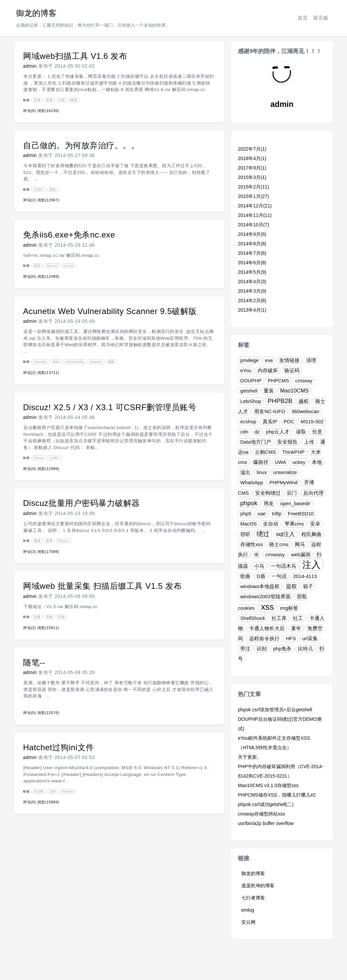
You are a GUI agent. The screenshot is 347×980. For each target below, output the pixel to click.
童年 (296, 628)
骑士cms (279, 544)
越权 (304, 401)
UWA (281, 462)
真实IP (270, 422)
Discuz (39, 458)
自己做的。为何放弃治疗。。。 (81, 145)
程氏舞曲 (311, 534)
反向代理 (313, 493)
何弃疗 (39, 190)
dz (257, 432)
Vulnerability (74, 362)
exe (269, 360)
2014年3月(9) (252, 291)
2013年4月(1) (252, 310)
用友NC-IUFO (270, 411)
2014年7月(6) (252, 253)
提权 (291, 586)
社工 (298, 618)
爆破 (37, 541)
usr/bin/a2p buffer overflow (266, 823)
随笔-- (34, 662)
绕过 (263, 534)
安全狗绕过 (268, 493)
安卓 (315, 524)
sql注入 (285, 534)
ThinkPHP (293, 452)
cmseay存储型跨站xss (261, 814)
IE (257, 555)
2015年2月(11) (253, 187)
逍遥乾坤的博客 (258, 886)
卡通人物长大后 (267, 628)
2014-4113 (305, 576)
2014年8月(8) (252, 244)
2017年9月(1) (252, 168)
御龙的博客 (36, 13)
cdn (244, 432)
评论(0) (29, 276)
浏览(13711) (48, 373)
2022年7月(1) (252, 149)
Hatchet (68, 792)
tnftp (277, 514)
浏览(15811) (48, 628)
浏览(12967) (48, 200)
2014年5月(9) (252, 272)
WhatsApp (252, 483)
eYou (246, 371)
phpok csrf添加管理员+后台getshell (275, 710)
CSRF (54, 458)
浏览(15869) (48, 802)
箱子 (308, 586)
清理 (311, 360)
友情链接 (289, 360)
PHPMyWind (283, 483)
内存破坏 (268, 371)
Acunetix (40, 362)
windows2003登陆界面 (266, 597)
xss (267, 607)
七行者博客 (253, 898)
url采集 (310, 639)
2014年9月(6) (252, 234)
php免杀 (282, 649)
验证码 (292, 371)
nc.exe (69, 266)
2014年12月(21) (255, 206)
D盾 (261, 576)
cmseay (304, 381)
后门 (292, 493)
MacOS (249, 524)
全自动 (271, 524)
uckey (299, 462)
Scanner (96, 362)
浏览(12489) (48, 276)
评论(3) (29, 552)
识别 (262, 649)
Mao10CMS (294, 391)
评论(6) (29, 111)
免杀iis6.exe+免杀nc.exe (69, 235)
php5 (246, 514)
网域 (74, 100)
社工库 (279, 618)
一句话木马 (283, 566)
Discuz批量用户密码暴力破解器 (81, 503)
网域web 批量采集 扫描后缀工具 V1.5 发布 (103, 586)
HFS (291, 639)
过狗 (53, 792)
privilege (250, 360)
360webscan (305, 411)
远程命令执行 (264, 639)
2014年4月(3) (252, 282)
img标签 (289, 608)
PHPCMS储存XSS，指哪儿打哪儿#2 (277, 795)
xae (262, 514)
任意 (317, 432)
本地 (317, 462)
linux (262, 472)
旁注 (245, 649)
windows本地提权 (260, 586)
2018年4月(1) (252, 158)
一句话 (279, 576)
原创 (53, 190)
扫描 (62, 100)
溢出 (245, 472)
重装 (269, 391)
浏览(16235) (48, 111)
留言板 (321, 18)
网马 (300, 544)
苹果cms (294, 524)
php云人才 (278, 432)
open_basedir (295, 504)
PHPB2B (280, 401)
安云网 (248, 922)
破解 (111, 362)
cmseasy (275, 555)
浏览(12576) (48, 713)
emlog (248, 910)
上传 (309, 442)
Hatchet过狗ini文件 (59, 747)
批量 (37, 100)
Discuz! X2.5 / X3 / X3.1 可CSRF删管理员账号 (110, 407)
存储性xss (252, 544)
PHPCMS (278, 381)
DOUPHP (251, 381)
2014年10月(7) (253, 225)
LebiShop (251, 401)
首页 (303, 18)
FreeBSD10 (301, 514)
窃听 (245, 534)
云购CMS (266, 452)
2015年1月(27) (253, 196)
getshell (249, 391)
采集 (49, 100)
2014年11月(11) (255, 215)
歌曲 (245, 576)
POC (289, 422)
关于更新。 (250, 757)
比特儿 (305, 649)
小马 (259, 566)
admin (30, 66)
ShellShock (253, 618)
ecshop (248, 422)
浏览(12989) (48, 469)
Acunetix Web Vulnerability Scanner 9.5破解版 (110, 311)
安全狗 (39, 792)
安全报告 (287, 442)
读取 (301, 432)
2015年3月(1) (252, 177)
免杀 (37, 266)
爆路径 (261, 462)
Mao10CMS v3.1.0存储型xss (268, 785)
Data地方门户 (256, 442)
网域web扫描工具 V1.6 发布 (75, 56)
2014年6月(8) (252, 263)
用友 (269, 504)
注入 (311, 565)
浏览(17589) (48, 552)
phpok (249, 503)
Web (56, 362)
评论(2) (29, 200)
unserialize (285, 472)
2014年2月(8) (252, 300)
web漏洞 (301, 555)
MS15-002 (312, 422)
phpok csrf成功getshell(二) (266, 804)
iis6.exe (52, 266)
